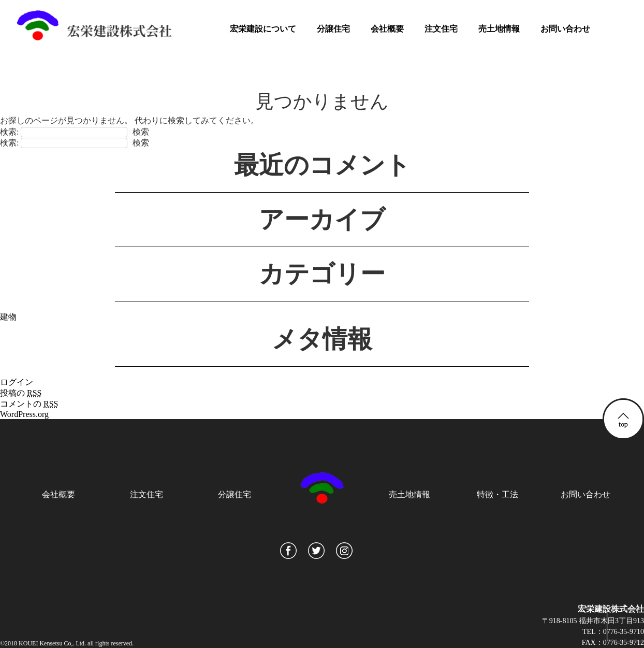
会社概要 (387, 29)
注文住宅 (441, 29)
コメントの (29, 404)
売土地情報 (499, 29)
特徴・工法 (497, 494)
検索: (9, 132)
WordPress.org (24, 414)
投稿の (21, 393)
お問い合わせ (565, 29)
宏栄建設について (263, 29)
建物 (8, 317)
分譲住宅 (333, 29)
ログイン (17, 382)
